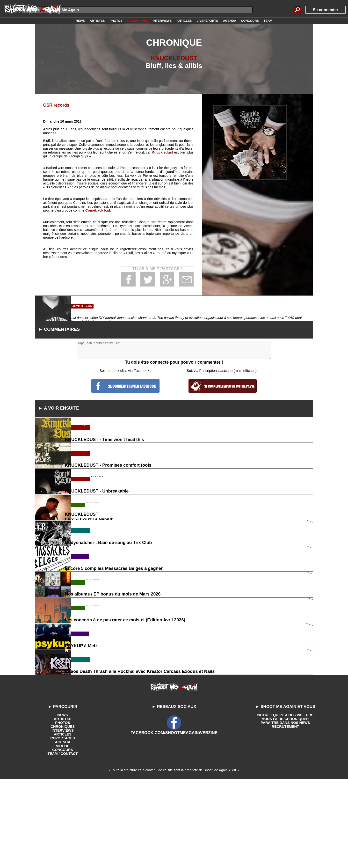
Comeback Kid (97, 210)
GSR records (56, 105)
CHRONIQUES (63, 813)
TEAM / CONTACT (63, 840)
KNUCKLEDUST (174, 58)
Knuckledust (163, 152)
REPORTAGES (63, 825)
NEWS (63, 802)
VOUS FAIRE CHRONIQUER (285, 805)
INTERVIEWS (63, 817)
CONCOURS (63, 836)
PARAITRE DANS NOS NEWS (285, 809)
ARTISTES (63, 805)
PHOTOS (63, 809)
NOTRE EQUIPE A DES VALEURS (285, 802)
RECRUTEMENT (285, 813)
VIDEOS (63, 832)
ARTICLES (63, 821)
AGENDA (63, 829)
